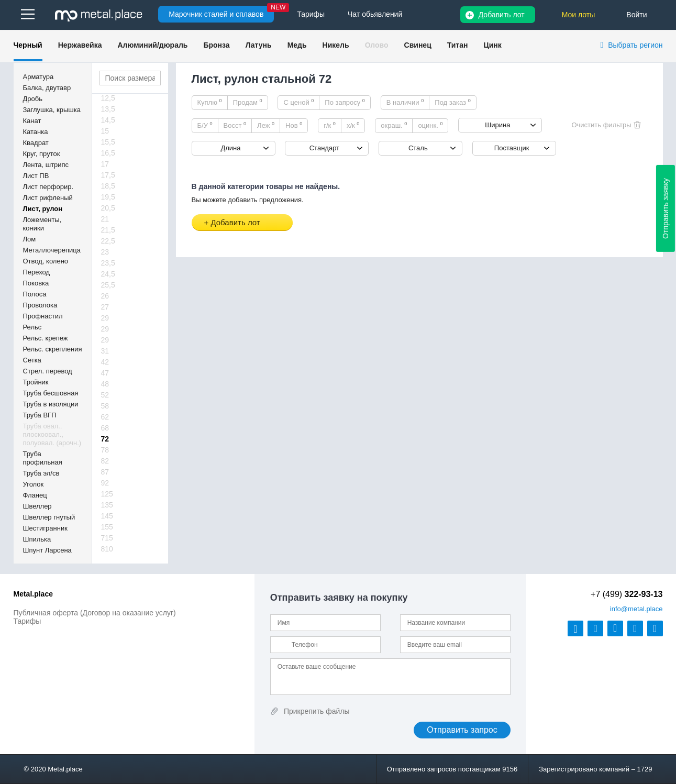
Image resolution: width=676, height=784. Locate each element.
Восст (235, 125)
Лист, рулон (43, 209)
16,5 (108, 153)
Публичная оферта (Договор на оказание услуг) (95, 613)
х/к (353, 125)
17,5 (108, 175)
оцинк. (430, 125)
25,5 (108, 285)
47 (105, 373)
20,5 (108, 208)
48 (105, 384)
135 (107, 505)
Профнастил (43, 316)
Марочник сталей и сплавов (216, 14)
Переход (37, 272)
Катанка (36, 132)
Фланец (35, 495)
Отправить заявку (666, 208)
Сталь (418, 148)
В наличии (405, 102)
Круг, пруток (42, 154)
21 (105, 219)
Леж (266, 125)
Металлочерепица (52, 250)
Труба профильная (43, 458)
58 (105, 406)
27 (105, 307)
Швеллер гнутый (49, 517)
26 (105, 296)
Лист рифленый (48, 198)
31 (105, 351)
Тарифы (27, 621)
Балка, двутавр (47, 88)
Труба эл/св (41, 473)
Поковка (36, 283)
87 (105, 472)
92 (105, 483)
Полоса (35, 294)
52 (105, 395)
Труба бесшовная (51, 393)
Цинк (492, 45)
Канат (32, 121)
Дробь (33, 99)
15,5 (108, 142)
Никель (336, 45)
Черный (28, 45)
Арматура (38, 77)
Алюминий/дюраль (152, 45)
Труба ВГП (40, 415)
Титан (458, 45)
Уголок (34, 484)
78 (105, 450)
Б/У (205, 125)
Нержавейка (80, 45)
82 (105, 461)
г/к (330, 125)
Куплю (210, 102)
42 (105, 362)
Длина (230, 148)
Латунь (259, 45)
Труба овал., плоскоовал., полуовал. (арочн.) (52, 434)
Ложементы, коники (42, 224)
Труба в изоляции (51, 404)
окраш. (394, 125)
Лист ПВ (36, 176)
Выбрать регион (635, 45)
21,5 (108, 230)
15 (105, 131)
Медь (297, 45)
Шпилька (37, 539)
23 (105, 252)
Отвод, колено (46, 261)
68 (105, 428)
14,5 (108, 120)
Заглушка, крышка (52, 110)
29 (105, 318)
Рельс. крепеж (46, 338)
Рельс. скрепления (53, 349)
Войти (636, 15)
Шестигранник (45, 528)
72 (105, 439)
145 (107, 516)
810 (107, 549)
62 (105, 417)
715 (107, 538)
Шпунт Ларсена (47, 550)
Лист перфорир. (48, 187)
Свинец (418, 45)
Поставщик (512, 148)
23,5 (108, 263)
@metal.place (636, 609)
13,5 (108, 109)
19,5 (108, 197)
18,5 (108, 186)
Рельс (32, 327)
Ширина (497, 125)
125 (107, 494)
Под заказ (452, 102)
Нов (294, 125)
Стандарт (324, 148)
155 (107, 527)
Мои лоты (579, 15)
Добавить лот (502, 15)
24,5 (108, 274)
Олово (377, 45)
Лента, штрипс (46, 165)
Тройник (36, 382)
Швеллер (37, 506)
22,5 (108, 241)
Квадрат (36, 143)
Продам (248, 102)
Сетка (32, 360)
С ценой (298, 102)
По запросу (345, 102)
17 (105, 164)
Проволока (40, 305)
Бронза (216, 45)
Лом (30, 239)
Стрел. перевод (48, 371)
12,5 (108, 98)
